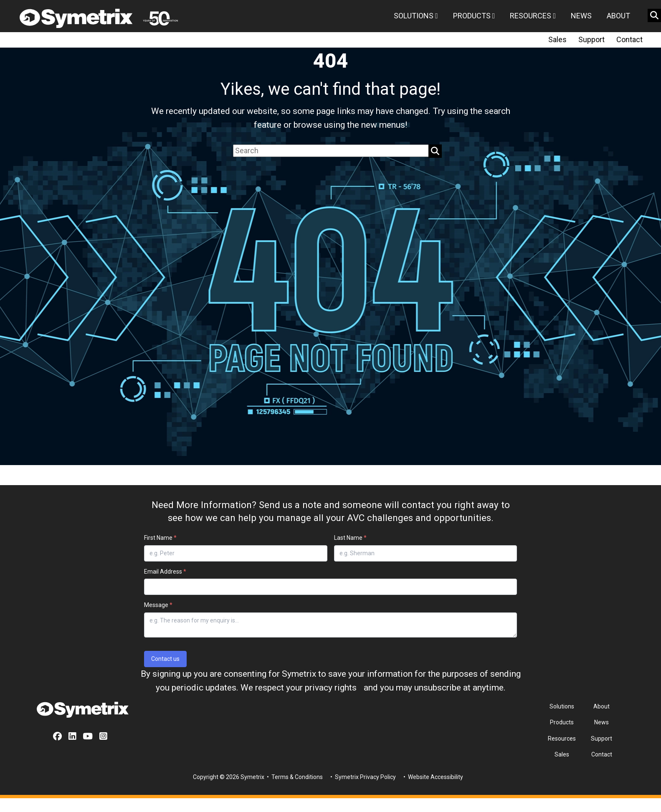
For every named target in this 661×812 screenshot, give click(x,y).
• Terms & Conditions (294, 777)
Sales (557, 39)
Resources (533, 16)
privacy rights (331, 688)
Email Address (165, 572)
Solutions (416, 16)
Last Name (350, 538)
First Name (160, 538)
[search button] (654, 15)
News (581, 16)
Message (158, 605)
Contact (629, 39)
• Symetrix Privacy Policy (362, 777)
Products (474, 16)
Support (591, 39)
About (618, 16)
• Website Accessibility (433, 777)
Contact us (165, 659)
